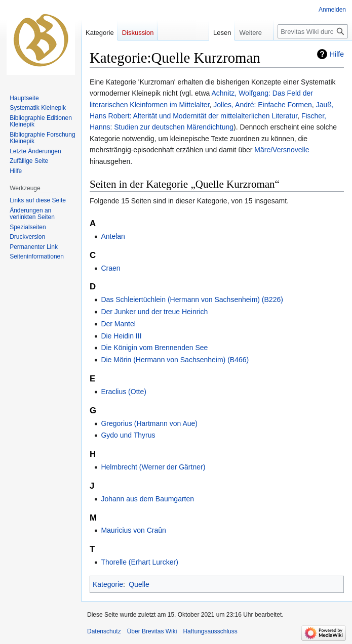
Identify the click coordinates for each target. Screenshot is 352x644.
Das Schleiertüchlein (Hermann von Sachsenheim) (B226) (192, 299)
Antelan (113, 236)
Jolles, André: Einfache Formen (263, 105)
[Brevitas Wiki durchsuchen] (313, 31)
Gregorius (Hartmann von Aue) (149, 423)
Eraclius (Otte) (123, 392)
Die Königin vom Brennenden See (154, 348)
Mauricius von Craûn (133, 530)
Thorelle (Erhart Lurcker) (140, 562)
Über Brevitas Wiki (152, 631)
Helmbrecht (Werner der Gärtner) (153, 467)
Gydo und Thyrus (128, 435)
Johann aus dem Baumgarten (147, 499)
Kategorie (108, 584)
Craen (110, 268)
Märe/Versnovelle (282, 150)
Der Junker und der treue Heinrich (154, 312)
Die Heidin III (121, 336)
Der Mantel (118, 324)
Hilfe (337, 54)
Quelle (139, 584)
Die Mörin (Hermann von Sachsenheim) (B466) (175, 360)
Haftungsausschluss (210, 631)
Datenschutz (104, 631)
